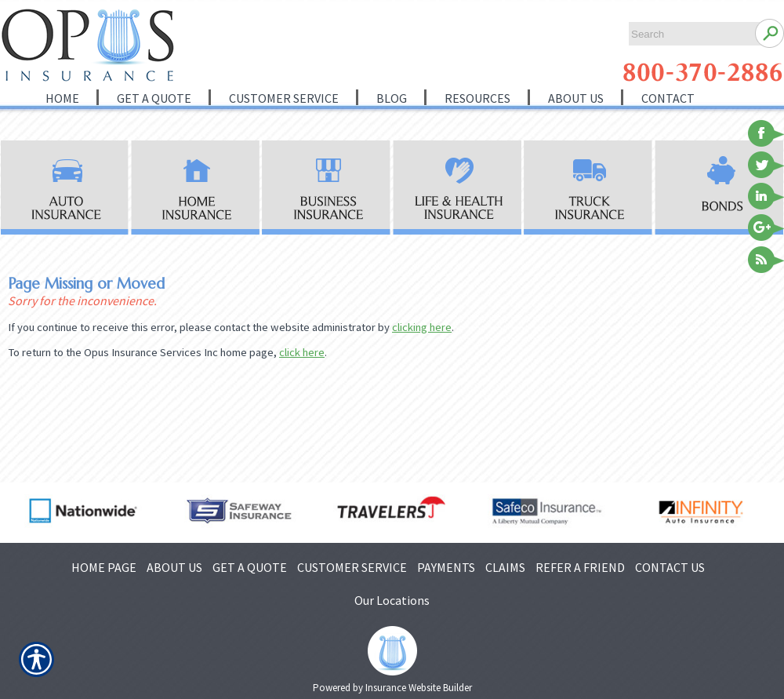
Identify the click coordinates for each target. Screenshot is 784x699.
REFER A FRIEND (580, 567)
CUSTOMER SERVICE (352, 567)
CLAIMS (505, 567)
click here (302, 352)
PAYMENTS (446, 567)
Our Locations (392, 600)
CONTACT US (670, 567)
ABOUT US (174, 567)
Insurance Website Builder (419, 688)
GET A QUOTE (250, 567)
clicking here (422, 327)
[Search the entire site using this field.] (688, 34)
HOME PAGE (104, 567)
